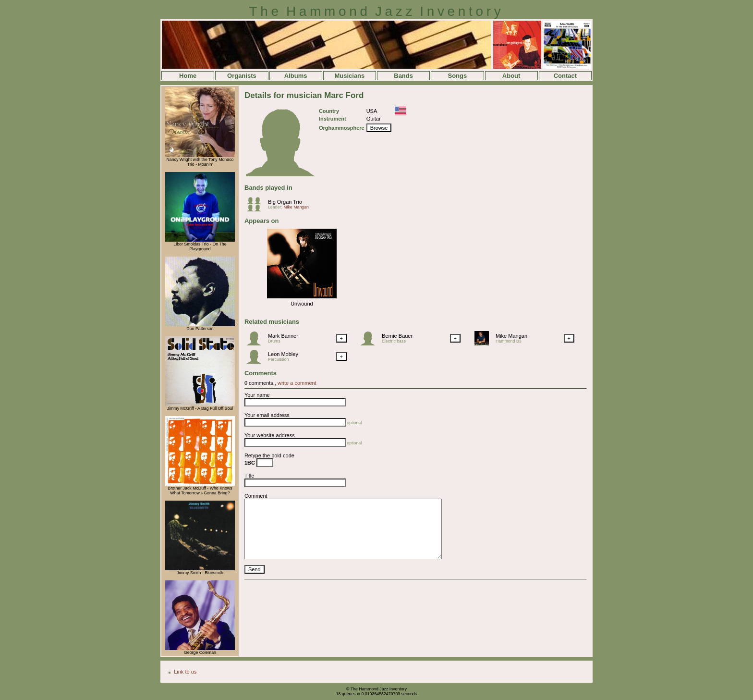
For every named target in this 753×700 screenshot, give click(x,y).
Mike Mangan (296, 207)
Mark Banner (283, 336)
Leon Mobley (283, 354)
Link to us (185, 672)
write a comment (297, 383)
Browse (379, 128)
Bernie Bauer (397, 336)
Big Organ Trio (285, 202)
